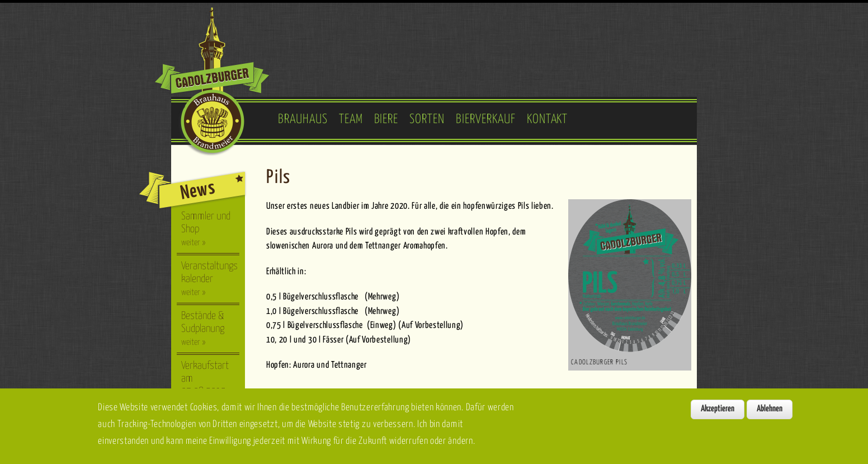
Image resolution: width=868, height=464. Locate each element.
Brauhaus (303, 119)
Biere (386, 119)
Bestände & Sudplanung (203, 329)
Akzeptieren (718, 416)
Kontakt (548, 119)
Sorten (427, 119)
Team (351, 119)
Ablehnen (770, 416)
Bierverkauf (486, 119)
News (198, 191)
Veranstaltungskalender (209, 279)
